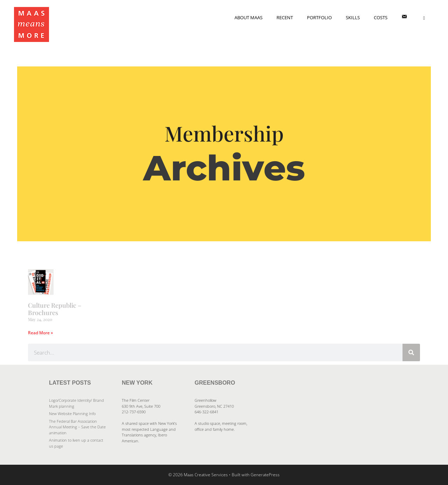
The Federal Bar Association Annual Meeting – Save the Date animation (77, 427)
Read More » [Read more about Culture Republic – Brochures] (40, 333)
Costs (381, 17)
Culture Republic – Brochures (55, 309)
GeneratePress (265, 475)
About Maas (248, 17)
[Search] (411, 352)
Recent (285, 17)
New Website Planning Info (72, 413)
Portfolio (319, 17)
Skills (353, 17)
